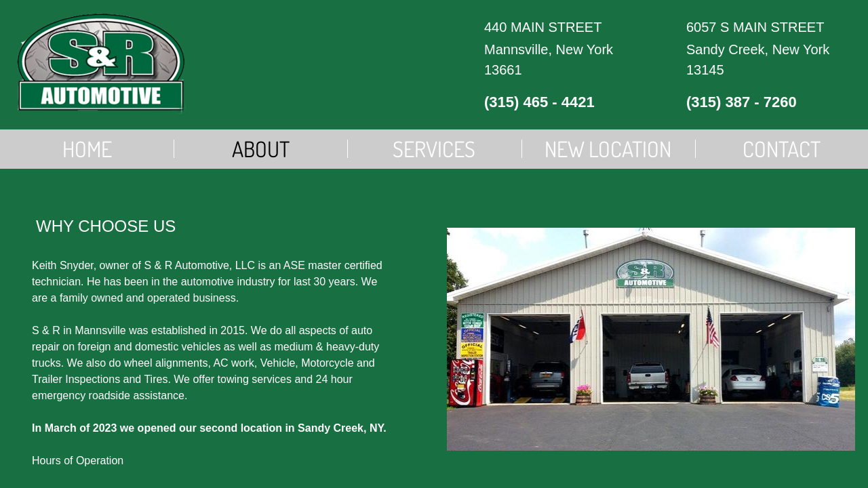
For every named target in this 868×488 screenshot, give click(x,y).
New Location (608, 149)
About (261, 149)
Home (87, 149)
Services (434, 149)
